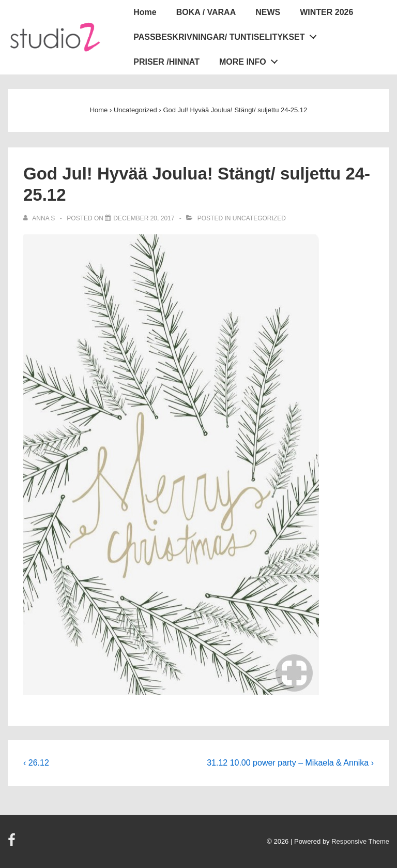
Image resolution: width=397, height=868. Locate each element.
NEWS (268, 12)
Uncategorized (259, 218)
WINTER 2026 (326, 12)
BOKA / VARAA (206, 12)
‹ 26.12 (36, 763)
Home (145, 12)
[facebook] (13, 843)
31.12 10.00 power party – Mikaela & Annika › (290, 763)
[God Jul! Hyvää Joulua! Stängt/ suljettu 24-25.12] (144, 218)
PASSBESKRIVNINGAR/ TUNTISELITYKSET (228, 35)
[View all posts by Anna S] (40, 218)
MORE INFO (251, 59)
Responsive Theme (360, 841)
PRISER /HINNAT (166, 62)
